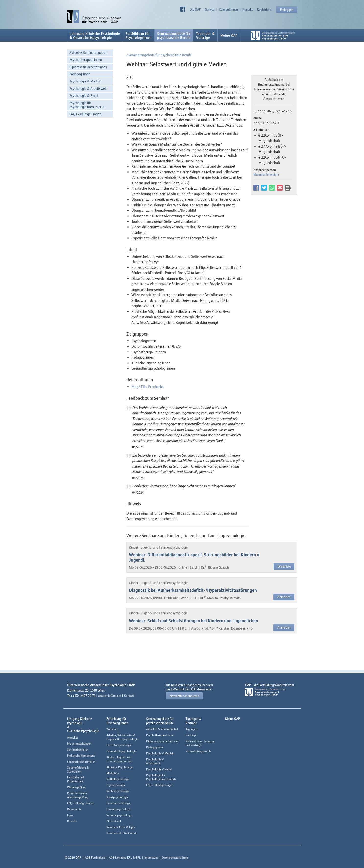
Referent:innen (228, 9)
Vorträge (191, 735)
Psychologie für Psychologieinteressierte (87, 105)
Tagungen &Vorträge (205, 35)
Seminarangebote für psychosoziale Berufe (159, 55)
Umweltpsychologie (119, 809)
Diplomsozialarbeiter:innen (88, 67)
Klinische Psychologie (120, 767)
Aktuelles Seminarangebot (88, 53)
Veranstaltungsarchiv (198, 751)
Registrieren (265, 9)
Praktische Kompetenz (81, 756)
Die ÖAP (195, 9)
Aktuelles (73, 737)
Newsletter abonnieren (184, 696)
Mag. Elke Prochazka (147, 387)
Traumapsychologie (119, 803)
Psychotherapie (116, 785)
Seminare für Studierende (122, 833)
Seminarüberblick (78, 749)
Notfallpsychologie (118, 779)
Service (210, 9)
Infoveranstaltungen (79, 744)
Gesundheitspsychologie (121, 751)
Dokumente (74, 809)
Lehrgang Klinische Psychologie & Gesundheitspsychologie (95, 35)
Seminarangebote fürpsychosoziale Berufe (174, 35)
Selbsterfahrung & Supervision (78, 769)
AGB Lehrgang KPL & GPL (125, 858)
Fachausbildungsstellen (81, 762)
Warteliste (284, 566)
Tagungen (191, 729)
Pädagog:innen (80, 74)
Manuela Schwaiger (266, 175)
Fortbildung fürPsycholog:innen (139, 35)
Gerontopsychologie (119, 745)
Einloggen (287, 10)
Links (70, 815)
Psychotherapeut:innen (86, 60)
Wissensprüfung (77, 787)
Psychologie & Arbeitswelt (88, 88)
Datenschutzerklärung (175, 858)
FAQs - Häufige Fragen (85, 114)
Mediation (113, 773)
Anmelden (284, 597)
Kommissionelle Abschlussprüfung (78, 795)
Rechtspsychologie (118, 791)
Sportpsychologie (117, 797)
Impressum (151, 858)
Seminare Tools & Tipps (121, 827)
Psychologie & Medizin (85, 81)
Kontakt (247, 9)
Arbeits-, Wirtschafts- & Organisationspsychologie (122, 737)
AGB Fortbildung (95, 858)
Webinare (112, 729)
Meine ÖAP (229, 35)
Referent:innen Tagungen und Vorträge (200, 743)
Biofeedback (114, 821)
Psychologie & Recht (84, 96)
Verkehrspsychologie (119, 815)
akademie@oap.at (110, 696)
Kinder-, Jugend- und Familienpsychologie (119, 759)
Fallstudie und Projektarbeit (76, 779)
